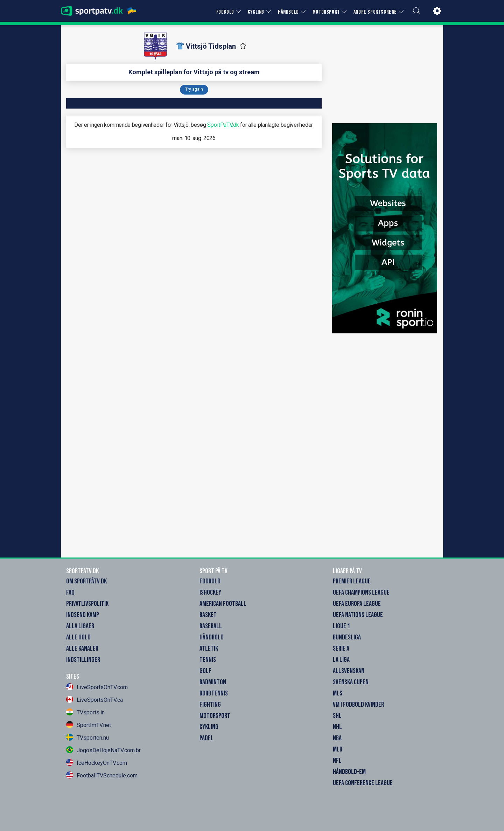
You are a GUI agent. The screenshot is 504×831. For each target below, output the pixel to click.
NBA (337, 738)
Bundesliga (347, 637)
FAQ (70, 593)
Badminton (213, 682)
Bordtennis (214, 693)
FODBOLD (225, 12)
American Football (223, 604)
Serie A (341, 649)
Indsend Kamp (83, 615)
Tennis (208, 660)
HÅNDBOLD (288, 12)
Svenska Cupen (351, 682)
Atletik (209, 649)
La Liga (341, 660)
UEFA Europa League (357, 604)
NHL (337, 727)
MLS (338, 693)
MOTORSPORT (326, 12)
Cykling (209, 727)
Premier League (352, 581)
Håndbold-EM (349, 772)
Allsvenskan (349, 671)
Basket (208, 615)
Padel (206, 738)
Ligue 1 (341, 626)
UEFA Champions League (361, 593)
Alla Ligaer (80, 626)
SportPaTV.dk (223, 125)
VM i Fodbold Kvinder (358, 705)
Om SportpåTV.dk (86, 581)
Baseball (211, 626)
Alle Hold (78, 637)
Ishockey (210, 593)
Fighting (210, 705)
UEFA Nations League (358, 615)
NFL (337, 761)
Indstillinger (83, 660)
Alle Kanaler (82, 649)
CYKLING (256, 12)
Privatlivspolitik (87, 604)
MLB (338, 749)
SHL (337, 716)
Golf (205, 671)
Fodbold (210, 581)
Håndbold (212, 637)
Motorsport (215, 716)
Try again (194, 89)
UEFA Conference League (363, 783)
